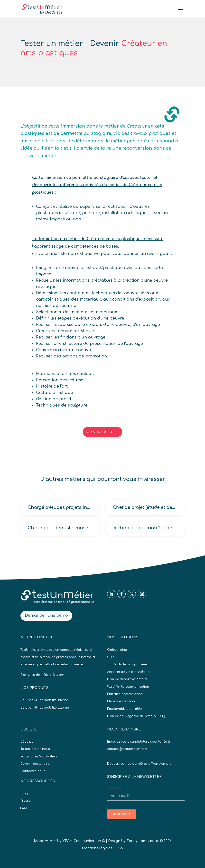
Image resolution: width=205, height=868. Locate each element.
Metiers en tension (121, 701)
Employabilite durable (125, 709)
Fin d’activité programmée (127, 664)
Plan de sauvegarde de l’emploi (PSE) (136, 716)
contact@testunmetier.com (127, 749)
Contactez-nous (33, 771)
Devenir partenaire (35, 764)
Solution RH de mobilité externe (45, 708)
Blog (24, 793)
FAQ (24, 808)
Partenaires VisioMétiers (39, 756)
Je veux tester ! (102, 432)
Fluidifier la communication (128, 687)
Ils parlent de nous (35, 749)
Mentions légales (97, 848)
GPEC (111, 657)
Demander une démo (46, 616)
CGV (120, 848)
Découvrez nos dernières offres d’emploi (140, 764)
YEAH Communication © (84, 841)
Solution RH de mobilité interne (44, 700)
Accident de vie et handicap (128, 672)
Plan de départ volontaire (127, 679)
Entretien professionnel (125, 694)
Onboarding (117, 650)
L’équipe (27, 742)
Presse (25, 801)
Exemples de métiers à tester (42, 675)
